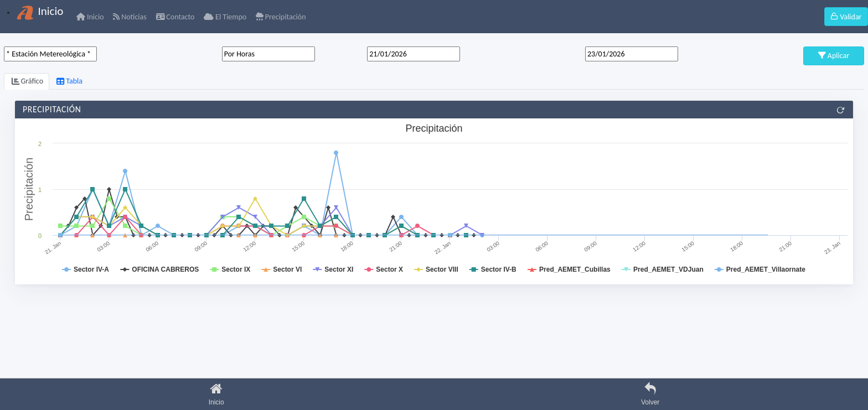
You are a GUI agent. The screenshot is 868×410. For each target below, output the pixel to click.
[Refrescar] (840, 110)
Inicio (90, 17)
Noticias (130, 17)
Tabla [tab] (69, 81)
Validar (846, 17)
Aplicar (834, 56)
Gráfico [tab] (27, 81)
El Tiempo (225, 17)
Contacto (175, 17)
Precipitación (281, 17)
